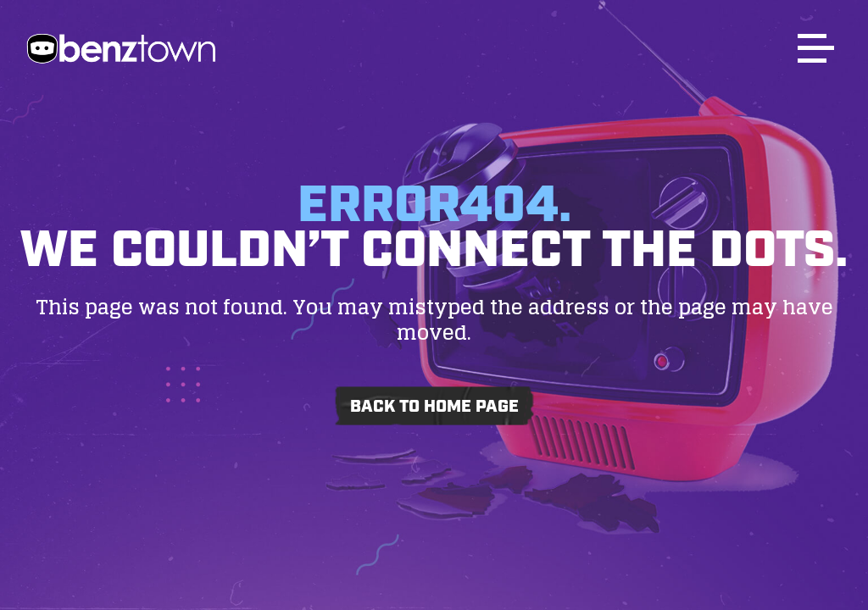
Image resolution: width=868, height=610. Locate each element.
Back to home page (434, 407)
